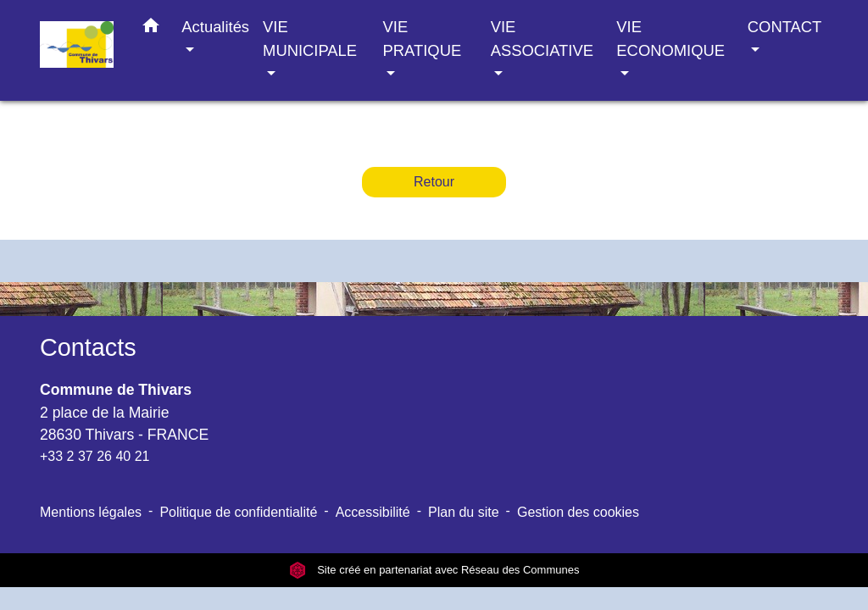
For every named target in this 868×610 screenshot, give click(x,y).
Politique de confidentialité (238, 512)
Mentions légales (91, 512)
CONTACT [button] (785, 27)
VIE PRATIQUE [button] (423, 39)
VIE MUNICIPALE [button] (310, 39)
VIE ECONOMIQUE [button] (670, 39)
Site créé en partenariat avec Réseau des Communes (434, 570)
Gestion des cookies (578, 512)
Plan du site (464, 512)
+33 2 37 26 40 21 (95, 456)
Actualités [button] (215, 27)
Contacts (88, 347)
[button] (151, 29)
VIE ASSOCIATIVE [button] (542, 39)
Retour (434, 182)
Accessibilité (373, 512)
